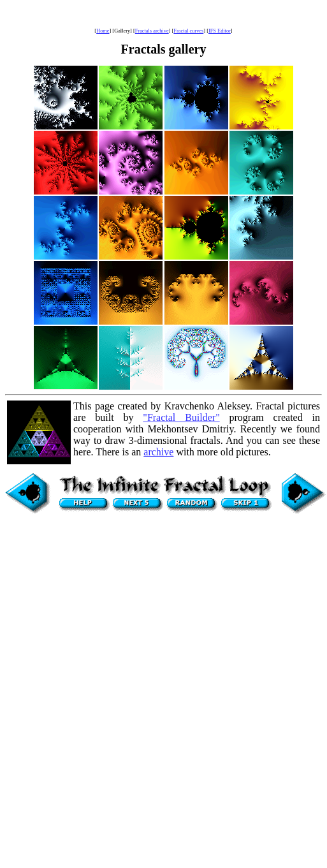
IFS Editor (220, 31)
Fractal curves (188, 31)
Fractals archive (152, 31)
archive (158, 452)
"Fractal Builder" (181, 417)
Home (103, 31)
